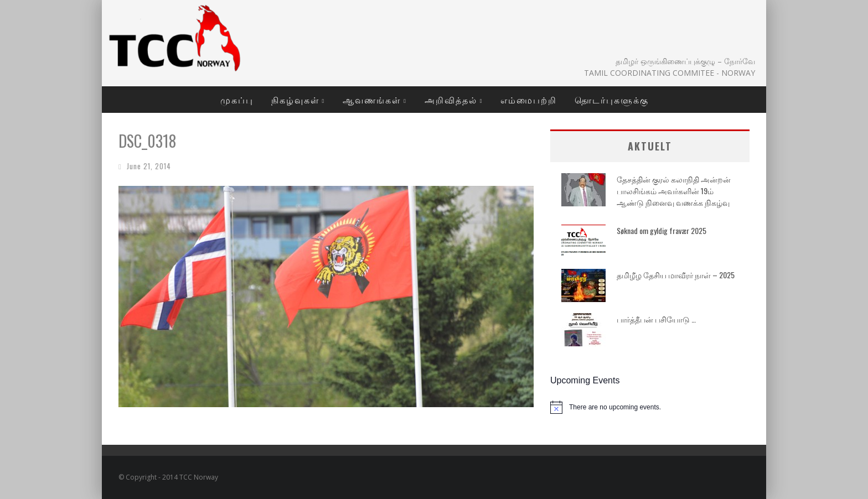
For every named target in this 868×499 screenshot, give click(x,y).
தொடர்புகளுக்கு (612, 100)
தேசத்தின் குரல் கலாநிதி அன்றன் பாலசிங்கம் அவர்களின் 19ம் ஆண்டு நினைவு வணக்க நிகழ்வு (674, 191)
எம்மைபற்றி (529, 100)
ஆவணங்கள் (372, 100)
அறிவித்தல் (451, 100)
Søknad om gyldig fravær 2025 (662, 230)
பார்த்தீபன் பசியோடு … (656, 319)
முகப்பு (237, 100)
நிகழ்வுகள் (295, 100)
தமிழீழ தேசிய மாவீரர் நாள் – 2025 (676, 275)
